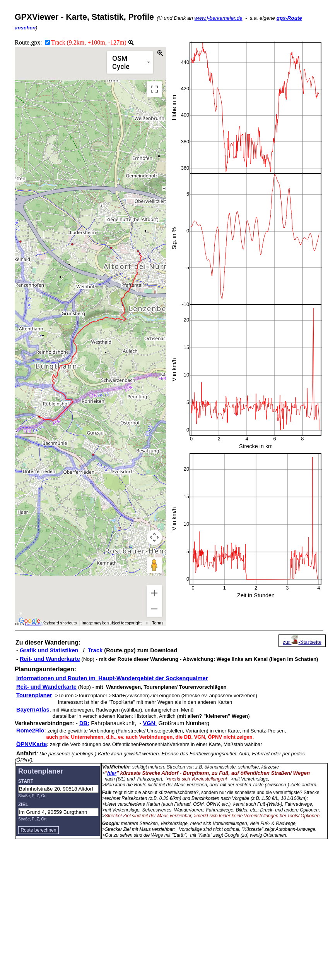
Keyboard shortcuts (62, 623)
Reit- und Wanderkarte (50, 659)
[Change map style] (130, 62)
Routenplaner (41, 771)
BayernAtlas (33, 710)
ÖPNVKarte (32, 744)
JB (20, 614)
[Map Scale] (148, 623)
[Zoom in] (154, 593)
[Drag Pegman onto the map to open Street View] (154, 565)
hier (112, 773)
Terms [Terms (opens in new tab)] (158, 623)
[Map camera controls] (154, 537)
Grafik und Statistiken (49, 650)
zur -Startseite (302, 642)
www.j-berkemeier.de (219, 18)
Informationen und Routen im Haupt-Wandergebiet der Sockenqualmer (112, 678)
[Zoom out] (154, 609)
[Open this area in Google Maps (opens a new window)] (29, 621)
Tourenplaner (34, 695)
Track (95, 650)
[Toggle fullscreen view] (154, 89)
